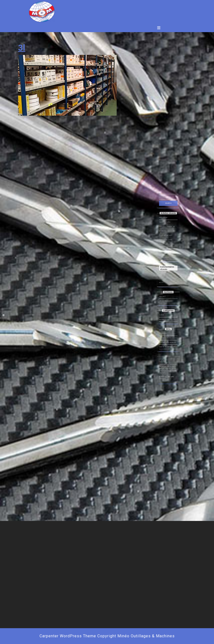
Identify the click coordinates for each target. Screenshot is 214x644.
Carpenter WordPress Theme (68, 636)
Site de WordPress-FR (168, 343)
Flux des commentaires (168, 340)
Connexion (165, 335)
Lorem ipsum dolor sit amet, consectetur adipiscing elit (168, 293)
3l (22, 48)
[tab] (159, 28)
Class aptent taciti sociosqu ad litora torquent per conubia (167, 286)
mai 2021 (165, 316)
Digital (165, 326)
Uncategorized (166, 328)
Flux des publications (167, 338)
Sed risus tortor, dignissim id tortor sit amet (168, 279)
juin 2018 (165, 318)
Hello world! (166, 274)
